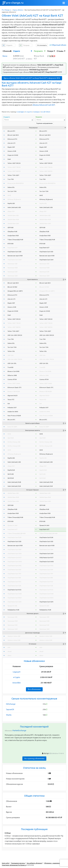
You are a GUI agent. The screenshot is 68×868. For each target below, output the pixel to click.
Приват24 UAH (12, 525)
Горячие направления (44, 123)
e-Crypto (17, 677)
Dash (9, 159)
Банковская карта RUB (15, 256)
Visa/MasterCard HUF (14, 570)
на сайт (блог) (46, 112)
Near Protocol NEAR (14, 416)
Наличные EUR (12, 272)
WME (9, 434)
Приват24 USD (12, 606)
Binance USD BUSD (14, 391)
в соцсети (29, 112)
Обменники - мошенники (52, 863)
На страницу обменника (34, 758)
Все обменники (34, 689)
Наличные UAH (13, 276)
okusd (9, 651)
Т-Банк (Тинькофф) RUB (15, 240)
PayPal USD (11, 203)
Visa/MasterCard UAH (15, 260)
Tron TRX (11, 179)
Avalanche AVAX (13, 412)
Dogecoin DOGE (13, 155)
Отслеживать (42, 45)
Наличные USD (12, 264)
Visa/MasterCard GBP (14, 549)
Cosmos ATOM (12, 379)
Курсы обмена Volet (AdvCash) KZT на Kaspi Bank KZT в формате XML (32, 78)
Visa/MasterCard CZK (14, 586)
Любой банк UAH (13, 223)
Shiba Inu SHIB (12, 375)
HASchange (11, 704)
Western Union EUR (14, 640)
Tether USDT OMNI (14, 383)
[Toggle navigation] (64, 3)
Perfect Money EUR (14, 446)
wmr (9, 647)
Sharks (9, 715)
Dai (9, 404)
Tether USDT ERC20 (14, 163)
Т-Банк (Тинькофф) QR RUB (17, 533)
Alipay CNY (11, 211)
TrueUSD (10, 367)
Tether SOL (11, 351)
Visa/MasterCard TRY (14, 574)
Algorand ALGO (12, 395)
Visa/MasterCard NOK (15, 594)
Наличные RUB (13, 268)
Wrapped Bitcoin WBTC (15, 291)
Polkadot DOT (12, 408)
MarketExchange (19, 730)
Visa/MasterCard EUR (14, 537)
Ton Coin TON (12, 191)
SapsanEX (10, 709)
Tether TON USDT (13, 175)
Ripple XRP (11, 147)
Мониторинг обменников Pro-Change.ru (14, 865)
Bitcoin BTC (11, 131)
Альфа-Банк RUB (13, 236)
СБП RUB (10, 227)
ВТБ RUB (10, 244)
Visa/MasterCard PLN (14, 582)
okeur (9, 655)
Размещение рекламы (18, 863)
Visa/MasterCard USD (14, 252)
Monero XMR (12, 151)
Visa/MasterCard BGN (15, 598)
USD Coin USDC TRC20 (15, 359)
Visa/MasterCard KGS (14, 590)
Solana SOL (11, 187)
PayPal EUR (11, 470)
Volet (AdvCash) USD (14, 207)
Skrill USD (11, 474)
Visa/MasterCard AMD (15, 562)
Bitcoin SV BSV (12, 287)
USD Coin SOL (12, 363)
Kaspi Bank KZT (13, 248)
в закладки (20, 112)
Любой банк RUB (13, 219)
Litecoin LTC (11, 143)
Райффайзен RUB (13, 610)
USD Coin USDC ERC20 (15, 335)
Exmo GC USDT (12, 427)
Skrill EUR (11, 478)
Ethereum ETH (12, 139)
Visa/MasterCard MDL (15, 566)
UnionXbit (17, 683)
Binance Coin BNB (13, 371)
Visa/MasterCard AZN (15, 602)
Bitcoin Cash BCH (13, 135)
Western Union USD (14, 636)
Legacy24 (17, 672)
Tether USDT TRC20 (14, 167)
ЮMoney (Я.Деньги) (14, 199)
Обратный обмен (59, 45)
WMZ (9, 195)
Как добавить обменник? (35, 863)
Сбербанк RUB (12, 232)
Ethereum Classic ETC (15, 387)
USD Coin (11, 355)
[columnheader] (7, 51)
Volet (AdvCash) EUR (14, 486)
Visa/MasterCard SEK (14, 578)
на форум (36, 112)
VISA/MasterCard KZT (15, 558)
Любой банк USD (13, 215)
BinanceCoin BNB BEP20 (16, 183)
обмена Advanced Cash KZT (44, 105)
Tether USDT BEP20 (14, 171)
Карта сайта (6, 863)
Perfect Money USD (14, 442)
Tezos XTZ (11, 399)
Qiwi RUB (11, 438)
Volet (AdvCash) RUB (14, 482)
